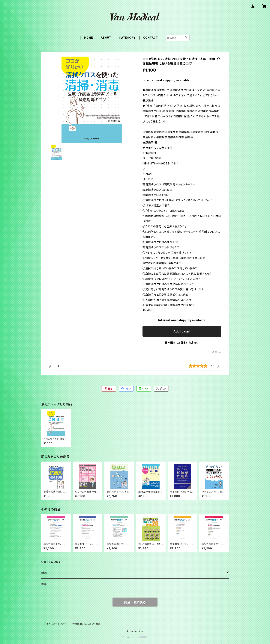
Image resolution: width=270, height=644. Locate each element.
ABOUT (106, 38)
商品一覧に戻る (135, 602)
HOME (89, 38)
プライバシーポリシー (55, 624)
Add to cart (182, 331)
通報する (217, 352)
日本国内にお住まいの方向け (182, 343)
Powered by (135, 637)
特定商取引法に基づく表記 (86, 624)
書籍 (44, 584)
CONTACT (151, 38)
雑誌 (44, 573)
